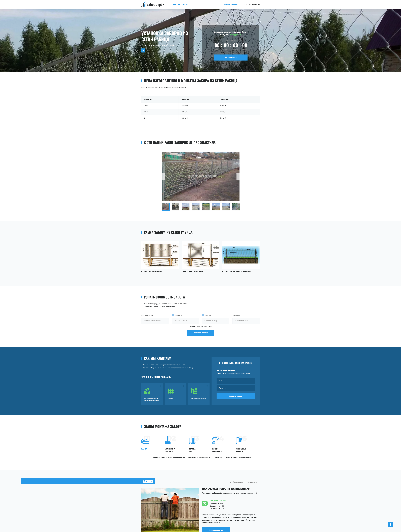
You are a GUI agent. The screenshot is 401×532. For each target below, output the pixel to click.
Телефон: (236, 315)
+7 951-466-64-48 (252, 5)
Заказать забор (231, 57)
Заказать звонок (236, 396)
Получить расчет (201, 333)
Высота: (208, 315)
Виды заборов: (147, 315)
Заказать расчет (216, 528)
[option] (201, 176)
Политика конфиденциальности (201, 327)
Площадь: (178, 315)
